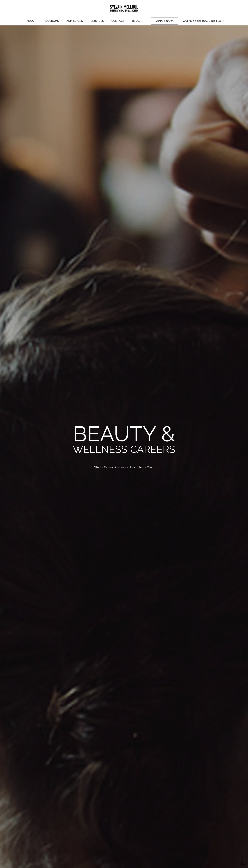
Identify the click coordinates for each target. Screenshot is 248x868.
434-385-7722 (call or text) (203, 21)
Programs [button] (53, 21)
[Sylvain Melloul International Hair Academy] (124, 8)
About (33, 21)
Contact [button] (119, 21)
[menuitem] (33, 21)
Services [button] (99, 21)
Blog (136, 21)
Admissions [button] (76, 21)
